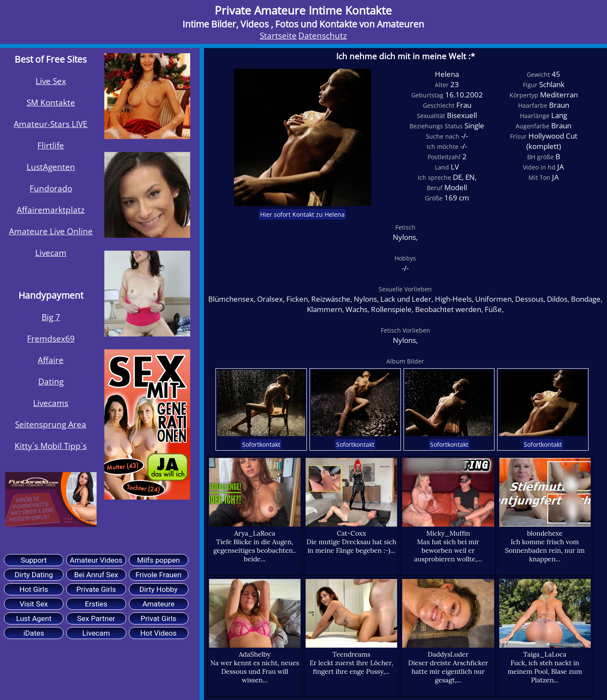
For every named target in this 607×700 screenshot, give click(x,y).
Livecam (51, 253)
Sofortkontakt (261, 444)
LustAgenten (51, 167)
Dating (51, 382)
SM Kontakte (51, 103)
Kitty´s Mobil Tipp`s (51, 446)
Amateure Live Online (51, 231)
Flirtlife (51, 145)
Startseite (278, 36)
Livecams (51, 403)
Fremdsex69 (51, 339)
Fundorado (51, 188)
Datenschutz (323, 36)
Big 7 (51, 317)
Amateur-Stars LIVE (51, 124)
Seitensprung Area (51, 424)
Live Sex (51, 81)
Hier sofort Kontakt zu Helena (302, 214)
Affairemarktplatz (51, 210)
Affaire (51, 360)
